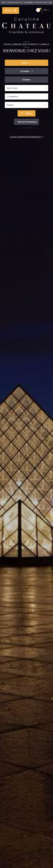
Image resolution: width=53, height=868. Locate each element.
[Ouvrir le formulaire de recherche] (26, 113)
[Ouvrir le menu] (11, 11)
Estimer (26, 80)
